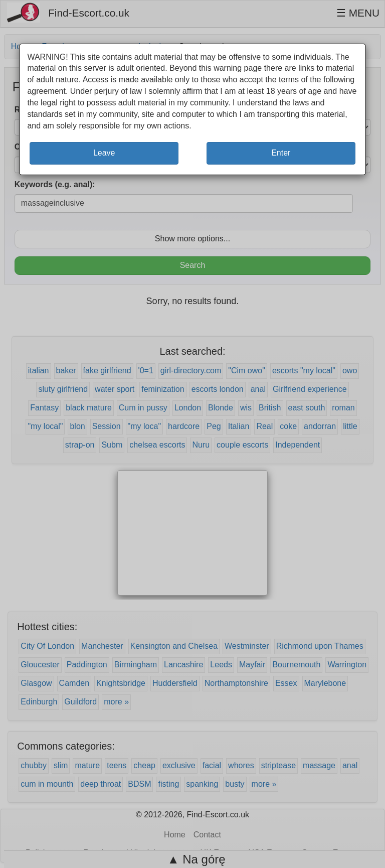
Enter (281, 153)
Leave (104, 153)
